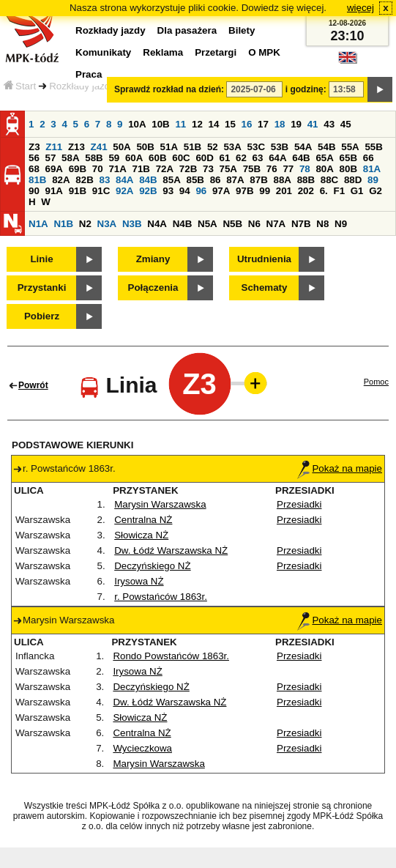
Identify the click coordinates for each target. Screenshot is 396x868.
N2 (85, 224)
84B (148, 180)
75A (228, 169)
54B (326, 147)
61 (225, 158)
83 (104, 180)
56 (34, 158)
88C (329, 180)
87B (258, 180)
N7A (276, 224)
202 (306, 191)
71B (141, 169)
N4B (183, 224)
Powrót (33, 385)
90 (34, 191)
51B (193, 147)
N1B (63, 224)
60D (204, 158)
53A (232, 147)
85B (195, 180)
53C (256, 147)
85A (171, 180)
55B (373, 147)
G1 (357, 191)
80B (348, 169)
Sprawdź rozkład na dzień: (169, 89)
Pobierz (42, 316)
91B (78, 191)
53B (280, 147)
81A (372, 169)
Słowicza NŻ (141, 535)
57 (51, 158)
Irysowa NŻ (139, 581)
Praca (89, 74)
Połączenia (153, 288)
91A (54, 191)
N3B (132, 224)
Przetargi (216, 52)
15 (230, 124)
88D (353, 180)
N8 (322, 224)
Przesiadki (299, 504)
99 (265, 191)
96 (201, 191)
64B (301, 158)
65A (324, 158)
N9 (341, 224)
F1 (339, 191)
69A (54, 169)
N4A (157, 224)
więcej (360, 8)
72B (188, 169)
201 (284, 191)
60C (181, 158)
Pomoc (376, 382)
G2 (376, 191)
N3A (107, 224)
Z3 (34, 147)
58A (70, 158)
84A (124, 180)
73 (208, 169)
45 (346, 124)
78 (305, 169)
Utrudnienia (264, 259)
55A (350, 147)
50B (145, 147)
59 (114, 158)
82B (84, 180)
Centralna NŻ (143, 520)
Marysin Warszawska (160, 504)
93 (168, 191)
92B (148, 191)
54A (303, 147)
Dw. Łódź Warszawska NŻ (171, 550)
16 (247, 124)
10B (160, 124)
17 (263, 124)
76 (272, 169)
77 (288, 169)
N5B (232, 224)
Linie (41, 259)
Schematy (265, 288)
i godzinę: (306, 89)
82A (61, 180)
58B (94, 158)
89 (373, 180)
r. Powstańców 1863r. (161, 597)
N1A (38, 224)
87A (235, 180)
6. (324, 191)
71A (117, 169)
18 (280, 124)
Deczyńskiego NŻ (152, 566)
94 (185, 191)
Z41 (99, 147)
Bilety (242, 30)
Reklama (163, 52)
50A (122, 147)
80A (324, 169)
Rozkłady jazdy (82, 86)
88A (282, 180)
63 (258, 158)
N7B (301, 224)
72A (165, 169)
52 (213, 147)
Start (20, 86)
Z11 (54, 147)
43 (329, 124)
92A (124, 191)
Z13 (76, 147)
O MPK (264, 52)
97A (221, 191)
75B (252, 169)
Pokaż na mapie (340, 468)
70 (98, 169)
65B (348, 158)
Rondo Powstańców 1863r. (171, 656)
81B (37, 180)
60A (134, 158)
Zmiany (153, 259)
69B (78, 169)
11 (180, 124)
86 (216, 180)
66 (369, 158)
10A (137, 124)
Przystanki (42, 288)
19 (296, 124)
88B (306, 180)
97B (244, 191)
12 (197, 124)
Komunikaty (103, 52)
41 (313, 124)
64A (277, 158)
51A (169, 147)
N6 (254, 224)
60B (157, 158)
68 (34, 169)
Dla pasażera (187, 30)
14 (214, 124)
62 (241, 158)
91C (101, 191)
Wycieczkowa (142, 748)
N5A (208, 224)
